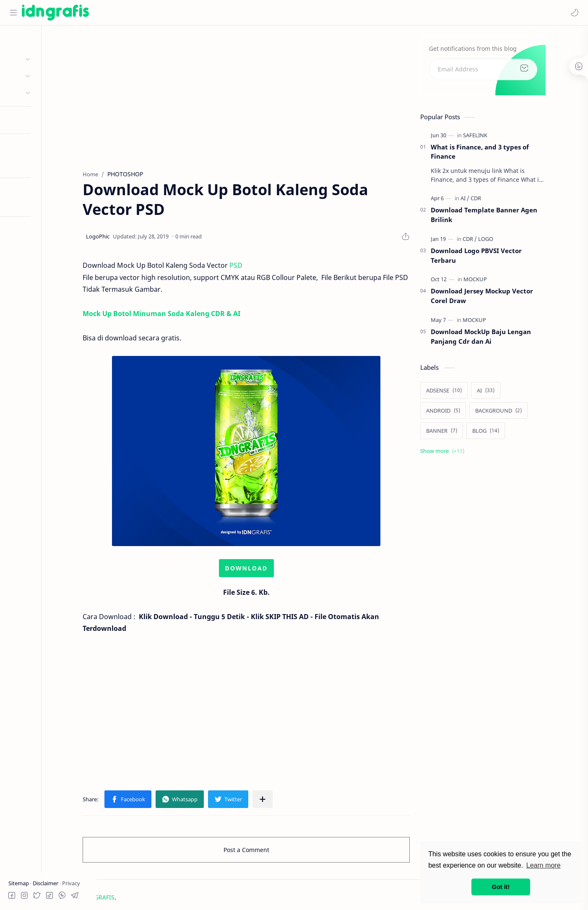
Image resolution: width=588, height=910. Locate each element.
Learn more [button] (544, 865)
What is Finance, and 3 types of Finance (508, 154)
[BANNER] (470, 433)
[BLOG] (514, 433)
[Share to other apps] (291, 802)
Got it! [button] (501, 887)
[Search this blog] (174, 13)
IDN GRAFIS (148, 900)
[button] (573, 13)
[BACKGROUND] (527, 413)
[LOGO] (514, 241)
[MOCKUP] (503, 282)
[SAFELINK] (503, 137)
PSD (264, 268)
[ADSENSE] (472, 392)
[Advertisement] (274, 97)
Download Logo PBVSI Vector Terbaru (504, 258)
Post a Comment (274, 852)
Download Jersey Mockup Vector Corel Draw (510, 298)
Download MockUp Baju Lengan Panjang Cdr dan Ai (509, 339)
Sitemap (19, 883)
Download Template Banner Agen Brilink (512, 217)
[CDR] (504, 201)
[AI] (493, 201)
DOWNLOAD (274, 571)
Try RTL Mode (28, 203)
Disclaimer (46, 883)
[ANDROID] (471, 413)
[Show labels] (472, 453)
